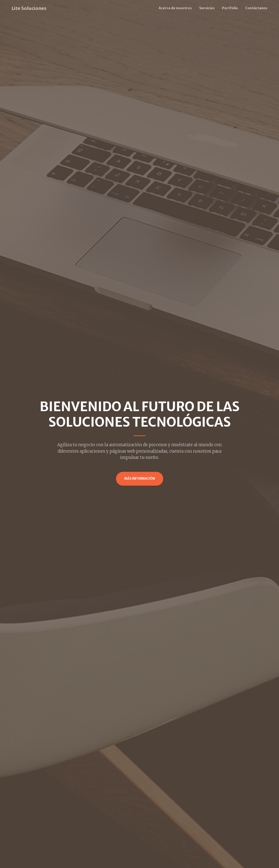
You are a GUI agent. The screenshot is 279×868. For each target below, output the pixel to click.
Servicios (207, 8)
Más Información (140, 479)
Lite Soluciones (29, 8)
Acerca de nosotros (175, 8)
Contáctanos (256, 8)
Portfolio (230, 8)
